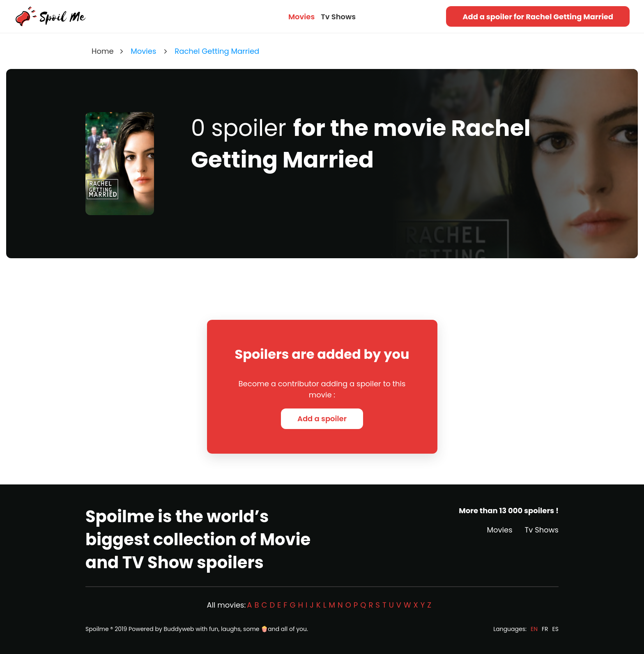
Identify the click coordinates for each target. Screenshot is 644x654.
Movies (301, 17)
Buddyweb (179, 629)
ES (555, 629)
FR (545, 629)
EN (534, 629)
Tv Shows (338, 17)
